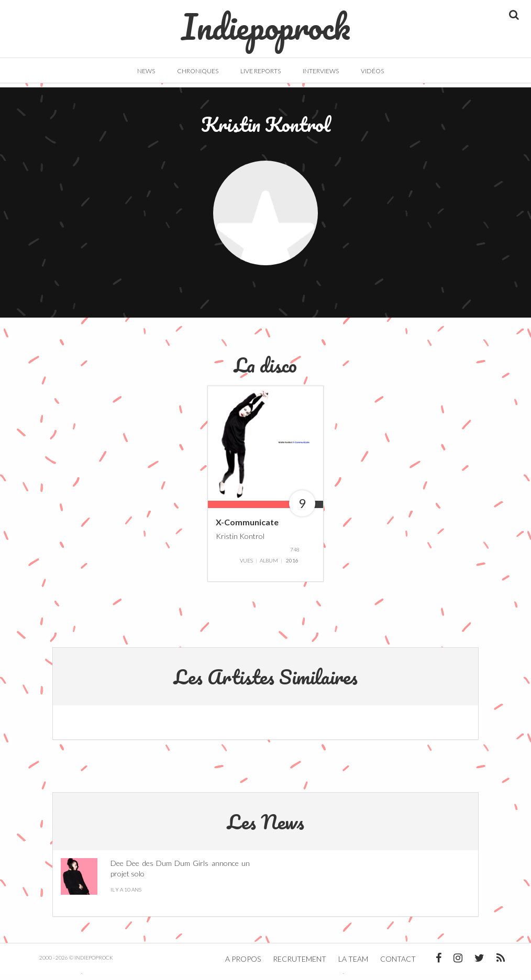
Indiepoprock (266, 21)
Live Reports (261, 71)
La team (353, 966)
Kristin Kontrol (240, 542)
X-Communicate (247, 528)
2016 (292, 567)
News (146, 71)
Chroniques (198, 71)
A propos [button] (243, 966)
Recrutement (300, 966)
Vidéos (372, 71)
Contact (398, 966)
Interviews (321, 71)
